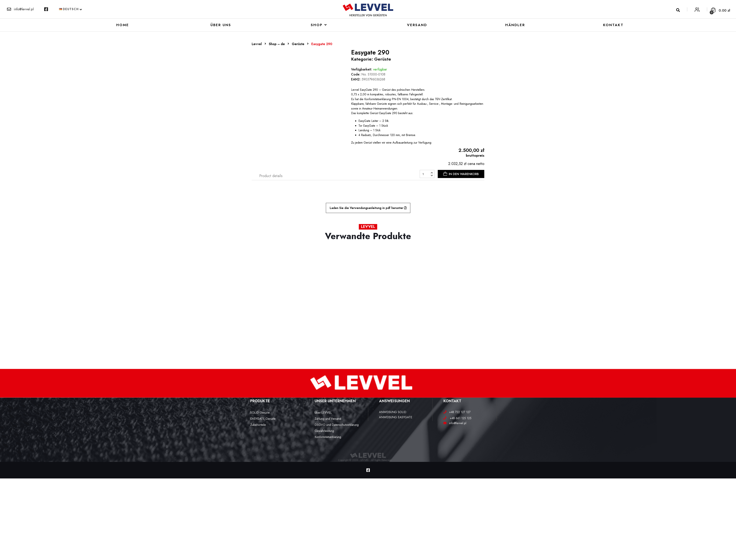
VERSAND (417, 25)
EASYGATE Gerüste (263, 419)
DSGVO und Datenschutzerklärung (337, 425)
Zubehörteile (258, 425)
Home (123, 25)
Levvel (257, 44)
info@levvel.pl (20, 9)
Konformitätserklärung (328, 437)
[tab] (271, 176)
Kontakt (613, 25)
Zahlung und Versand (328, 419)
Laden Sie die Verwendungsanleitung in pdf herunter (368, 208)
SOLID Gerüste (260, 413)
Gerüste (298, 44)
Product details (271, 176)
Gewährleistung (324, 431)
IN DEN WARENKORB (461, 174)
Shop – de (277, 44)
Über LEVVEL (323, 413)
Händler (515, 25)
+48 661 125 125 (459, 418)
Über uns (221, 25)
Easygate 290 (322, 44)
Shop (317, 25)
